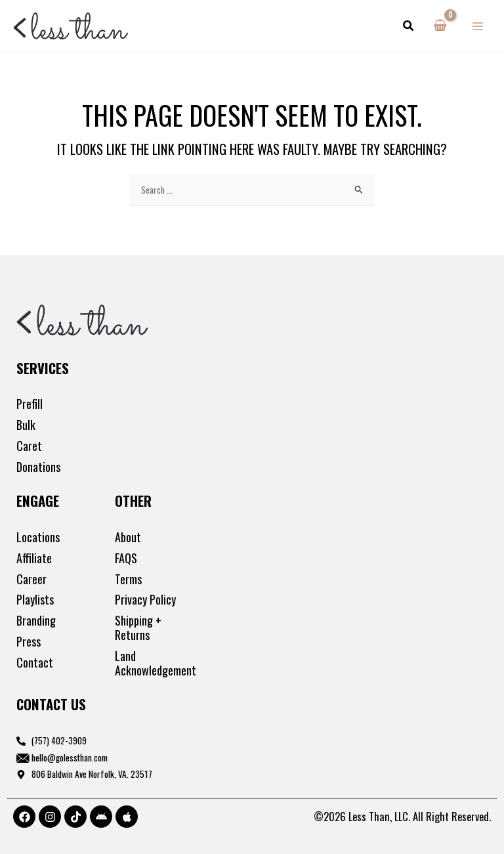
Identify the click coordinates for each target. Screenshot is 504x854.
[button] (409, 26)
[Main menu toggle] (478, 26)
